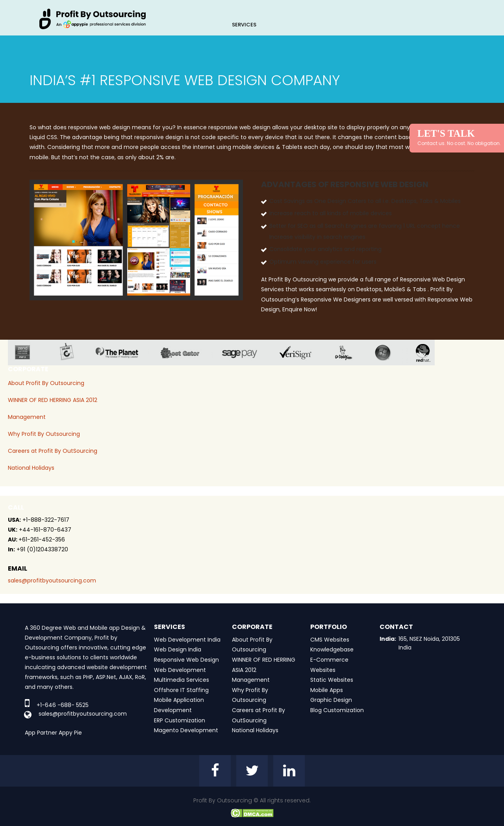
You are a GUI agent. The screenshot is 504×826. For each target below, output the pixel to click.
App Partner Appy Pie (53, 733)
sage (245, 353)
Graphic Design (331, 700)
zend (29, 353)
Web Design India (178, 649)
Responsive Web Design (186, 660)
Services (244, 25)
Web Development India (187, 640)
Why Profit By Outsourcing (44, 434)
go (349, 353)
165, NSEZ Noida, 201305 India (429, 643)
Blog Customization (337, 710)
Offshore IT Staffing (181, 690)
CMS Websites (330, 640)
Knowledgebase (332, 649)
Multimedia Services (182, 680)
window (389, 353)
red (428, 353)
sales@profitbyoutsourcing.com (52, 580)
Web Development (180, 670)
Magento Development (186, 730)
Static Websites (332, 680)
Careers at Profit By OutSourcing (53, 451)
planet (123, 353)
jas (70, 353)
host (186, 353)
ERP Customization (180, 720)
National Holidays (31, 468)
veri (302, 353)
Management (27, 417)
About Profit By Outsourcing (46, 383)
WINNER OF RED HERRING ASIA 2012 (53, 400)
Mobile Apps (327, 690)
